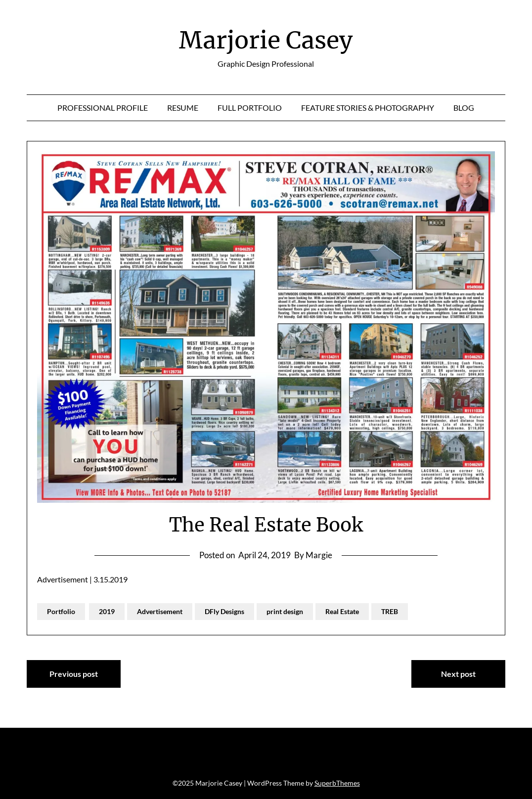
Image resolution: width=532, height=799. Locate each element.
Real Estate (342, 611)
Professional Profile (103, 108)
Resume (183, 108)
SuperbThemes (337, 783)
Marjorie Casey (266, 40)
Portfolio (61, 611)
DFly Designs (224, 611)
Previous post (74, 674)
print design (285, 611)
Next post (458, 674)
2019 (107, 611)
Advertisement (160, 611)
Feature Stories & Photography (368, 108)
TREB (390, 611)
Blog (464, 108)
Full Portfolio (250, 108)
